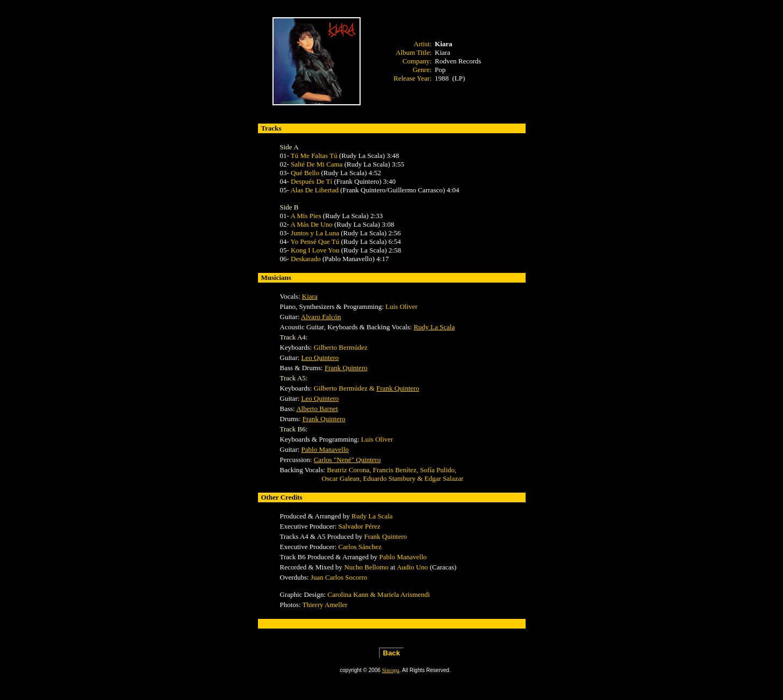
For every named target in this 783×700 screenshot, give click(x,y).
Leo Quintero (320, 358)
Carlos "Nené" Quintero (347, 460)
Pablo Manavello (325, 449)
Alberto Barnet (317, 409)
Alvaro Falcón (321, 317)
